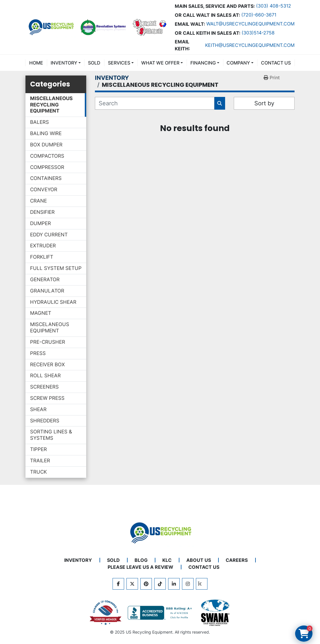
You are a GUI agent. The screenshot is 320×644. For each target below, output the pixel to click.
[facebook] (118, 584)
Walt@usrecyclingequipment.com (250, 24)
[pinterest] (146, 584)
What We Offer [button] (160, 63)
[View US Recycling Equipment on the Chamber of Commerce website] (106, 613)
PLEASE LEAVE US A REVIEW (140, 567)
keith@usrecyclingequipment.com (250, 45)
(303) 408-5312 (274, 6)
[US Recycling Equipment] (160, 532)
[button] (66, 63)
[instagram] (188, 584)
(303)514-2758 (258, 33)
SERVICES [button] (119, 63)
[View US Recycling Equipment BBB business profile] (161, 613)
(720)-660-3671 (259, 15)
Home (36, 63)
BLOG (141, 560)
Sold (94, 63)
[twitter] (132, 584)
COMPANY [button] (238, 63)
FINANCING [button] (203, 63)
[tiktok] (160, 584)
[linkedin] (174, 584)
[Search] (155, 103)
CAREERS (237, 560)
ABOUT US (199, 560)
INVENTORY (64, 63)
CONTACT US (276, 63)
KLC (167, 560)
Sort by (264, 103)
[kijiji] (202, 584)
